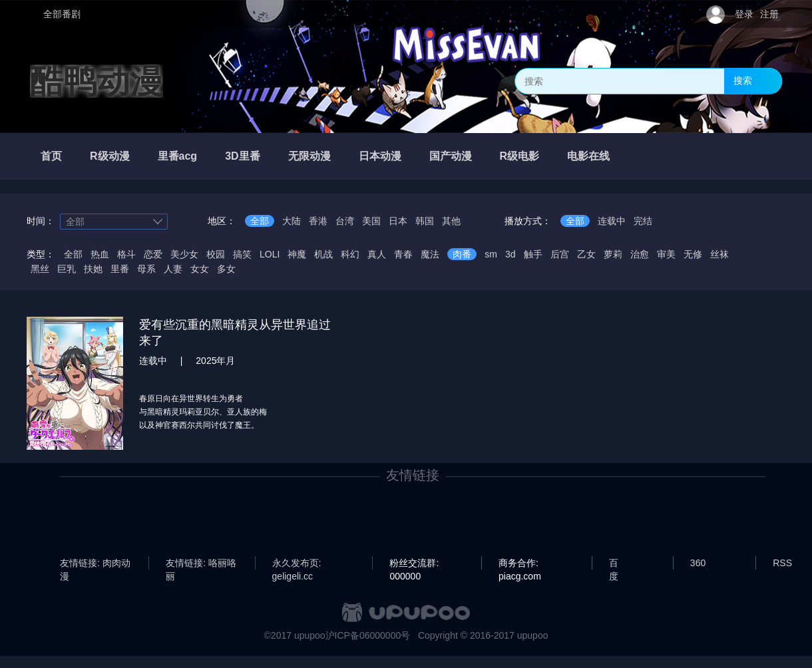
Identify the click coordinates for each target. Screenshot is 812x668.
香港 (318, 221)
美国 (371, 221)
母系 (146, 269)
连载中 (612, 221)
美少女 (184, 254)
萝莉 (613, 254)
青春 (403, 254)
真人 (377, 254)
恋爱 (153, 254)
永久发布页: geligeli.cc (297, 564)
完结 (643, 221)
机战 (323, 254)
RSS (782, 563)
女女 (200, 269)
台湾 (345, 221)
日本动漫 (380, 156)
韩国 (425, 221)
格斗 (126, 254)
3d (510, 254)
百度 (614, 564)
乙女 (586, 254)
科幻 (350, 254)
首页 (51, 156)
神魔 (297, 254)
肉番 (462, 254)
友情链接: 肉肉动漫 (95, 564)
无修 (693, 254)
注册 (769, 14)
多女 (226, 269)
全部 (260, 221)
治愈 (640, 254)
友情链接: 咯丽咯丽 (201, 564)
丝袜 (719, 254)
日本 (398, 221)
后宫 (560, 254)
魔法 (430, 254)
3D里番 (242, 156)
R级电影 (520, 156)
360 (698, 563)
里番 (120, 269)
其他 (451, 221)
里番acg (178, 156)
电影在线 (588, 156)
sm (491, 254)
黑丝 (40, 269)
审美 (666, 254)
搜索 (743, 81)
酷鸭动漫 (97, 81)
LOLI (270, 254)
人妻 (173, 269)
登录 (744, 14)
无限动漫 (309, 156)
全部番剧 (62, 14)
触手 (533, 254)
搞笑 (242, 254)
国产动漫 (451, 156)
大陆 (292, 221)
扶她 (93, 269)
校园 (216, 254)
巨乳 (67, 269)
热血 (100, 254)
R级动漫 (110, 156)
